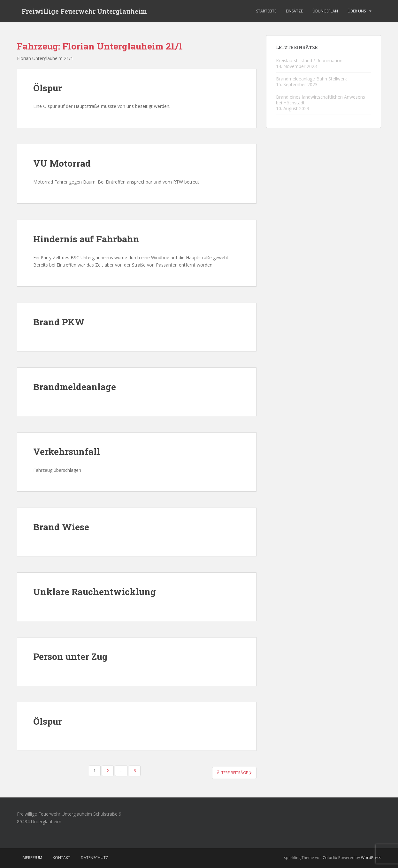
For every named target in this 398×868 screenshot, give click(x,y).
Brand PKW (59, 322)
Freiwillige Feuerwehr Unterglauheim (84, 11)
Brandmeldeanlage (75, 387)
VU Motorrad (62, 163)
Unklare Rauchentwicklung (95, 592)
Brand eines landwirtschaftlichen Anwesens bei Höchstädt (321, 100)
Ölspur (48, 88)
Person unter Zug (70, 657)
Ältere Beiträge (234, 773)
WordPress (371, 858)
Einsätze (294, 11)
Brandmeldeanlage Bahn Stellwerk (311, 79)
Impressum (32, 858)
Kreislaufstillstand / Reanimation (309, 60)
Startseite (266, 11)
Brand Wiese (61, 527)
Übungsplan (325, 11)
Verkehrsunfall (67, 452)
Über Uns (357, 11)
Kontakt (61, 858)
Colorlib (330, 858)
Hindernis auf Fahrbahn (86, 239)
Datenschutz (95, 858)
